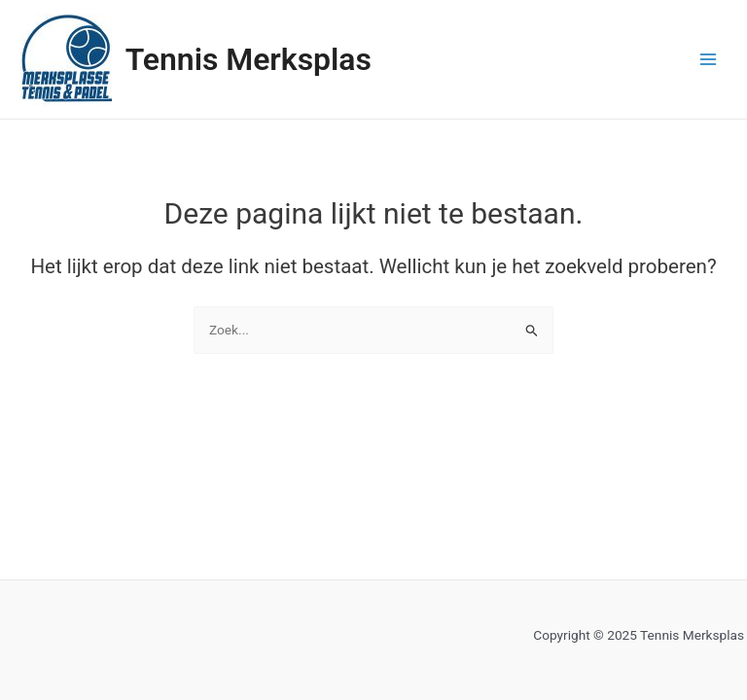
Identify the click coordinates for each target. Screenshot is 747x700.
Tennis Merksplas (249, 59)
